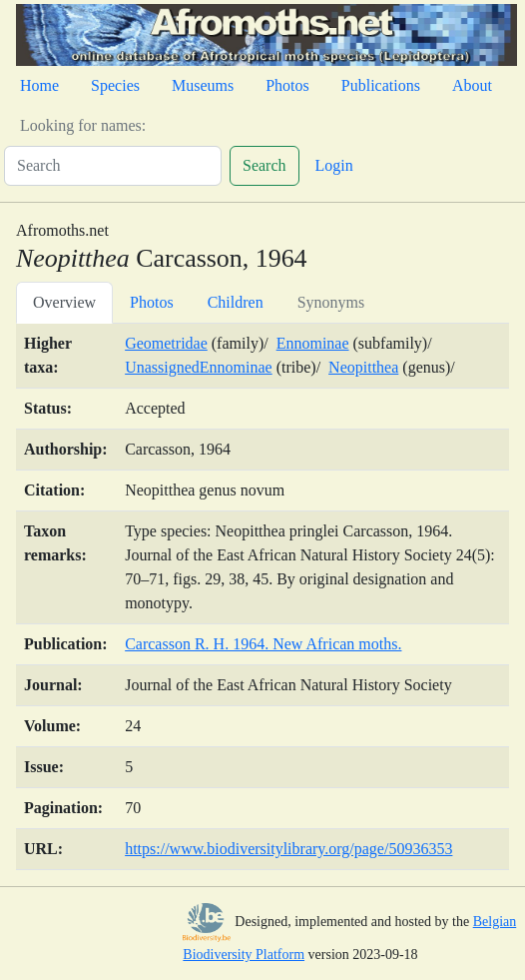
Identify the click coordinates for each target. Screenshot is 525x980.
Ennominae (313, 343)
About (472, 85)
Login (334, 165)
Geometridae (166, 343)
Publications (381, 85)
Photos (287, 85)
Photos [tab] (152, 302)
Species (115, 85)
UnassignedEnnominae (199, 367)
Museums (203, 85)
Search (264, 165)
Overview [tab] (64, 302)
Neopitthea (363, 367)
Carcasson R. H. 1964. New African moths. (263, 644)
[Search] (113, 166)
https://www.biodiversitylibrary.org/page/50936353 (288, 849)
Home (39, 85)
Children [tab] (236, 302)
